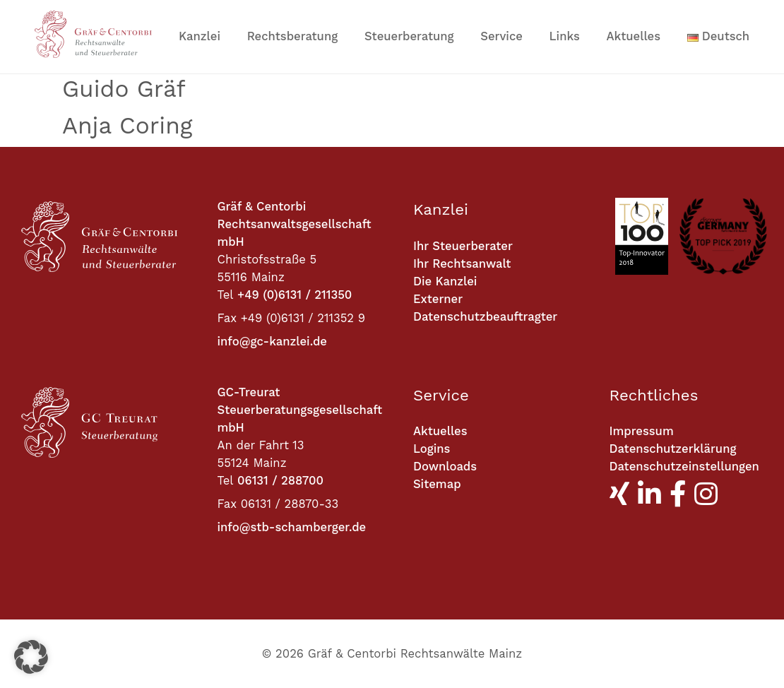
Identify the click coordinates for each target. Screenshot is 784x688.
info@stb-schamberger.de (292, 527)
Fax (227, 318)
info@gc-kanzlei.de (272, 342)
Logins (432, 449)
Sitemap (437, 484)
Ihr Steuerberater (463, 246)
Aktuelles (634, 36)
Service (501, 36)
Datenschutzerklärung (673, 449)
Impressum (642, 431)
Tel (226, 295)
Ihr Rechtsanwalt (462, 264)
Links (565, 36)
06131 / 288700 (280, 481)
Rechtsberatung (293, 36)
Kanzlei (200, 36)
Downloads (445, 467)
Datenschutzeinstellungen (684, 467)
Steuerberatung (409, 36)
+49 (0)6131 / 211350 (295, 295)
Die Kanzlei (445, 281)
